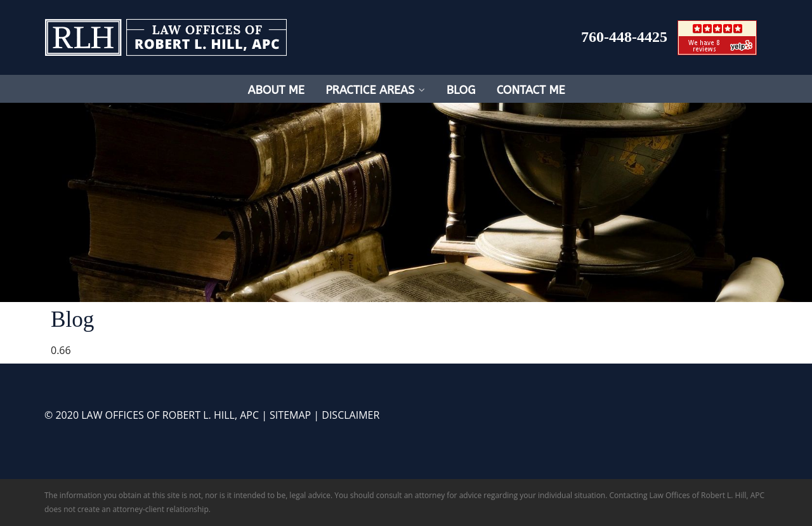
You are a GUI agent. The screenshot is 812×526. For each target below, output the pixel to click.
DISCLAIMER (350, 415)
